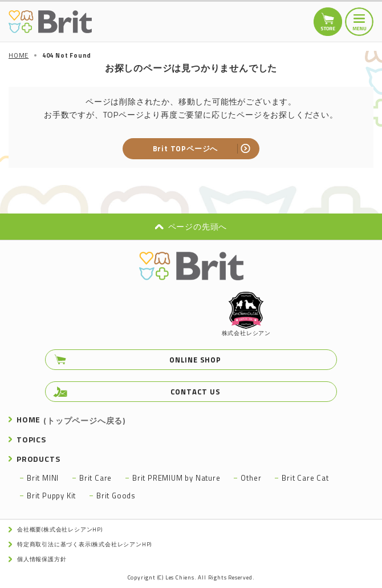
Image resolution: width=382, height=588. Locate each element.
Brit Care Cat (305, 478)
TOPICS (31, 439)
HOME (71, 419)
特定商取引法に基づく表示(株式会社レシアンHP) (84, 544)
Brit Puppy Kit (51, 496)
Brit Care (95, 478)
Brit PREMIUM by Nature (176, 478)
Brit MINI (43, 478)
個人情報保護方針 (42, 559)
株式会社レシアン (246, 315)
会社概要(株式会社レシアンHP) (60, 529)
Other (251, 478)
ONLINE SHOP (195, 360)
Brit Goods (116, 496)
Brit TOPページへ (186, 148)
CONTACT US (196, 392)
